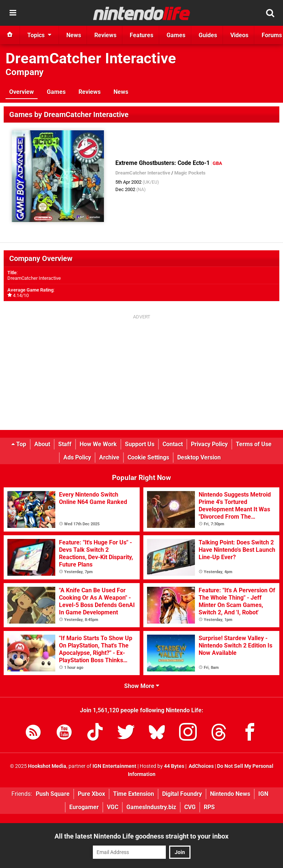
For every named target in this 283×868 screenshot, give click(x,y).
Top (19, 444)
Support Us (140, 444)
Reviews (90, 92)
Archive (109, 457)
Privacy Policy (209, 444)
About (42, 444)
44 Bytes (174, 766)
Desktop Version (199, 457)
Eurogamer (84, 807)
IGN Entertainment (114, 766)
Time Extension (134, 794)
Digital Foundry (182, 794)
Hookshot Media (47, 766)
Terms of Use (254, 444)
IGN (263, 794)
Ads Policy (77, 457)
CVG (190, 807)
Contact (173, 444)
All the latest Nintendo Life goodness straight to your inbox (141, 836)
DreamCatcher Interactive (91, 58)
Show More (142, 686)
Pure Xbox (91, 794)
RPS (209, 807)
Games (56, 92)
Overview (22, 92)
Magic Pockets (190, 173)
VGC (113, 807)
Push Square (53, 794)
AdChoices (201, 766)
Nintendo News (230, 794)
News (121, 92)
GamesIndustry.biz (151, 807)
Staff (65, 444)
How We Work (98, 444)
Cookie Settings (148, 457)
